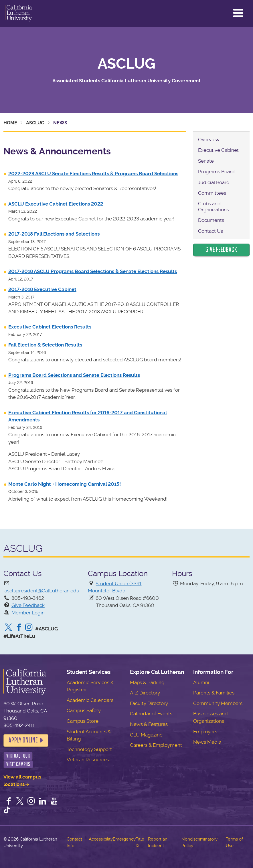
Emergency (124, 839)
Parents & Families (214, 693)
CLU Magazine (146, 735)
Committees (212, 193)
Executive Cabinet (218, 150)
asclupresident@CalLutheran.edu (42, 591)
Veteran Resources (88, 760)
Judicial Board (214, 182)
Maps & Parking (147, 682)
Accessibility (101, 839)
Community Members (218, 703)
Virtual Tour (18, 756)
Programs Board (216, 172)
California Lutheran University (18, 13)
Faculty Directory (149, 703)
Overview (209, 140)
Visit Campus (18, 764)
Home (10, 123)
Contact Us (210, 231)
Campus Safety (84, 710)
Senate (206, 161)
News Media (207, 742)
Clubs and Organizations (214, 206)
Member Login (28, 613)
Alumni (201, 682)
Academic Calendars (90, 700)
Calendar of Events (151, 714)
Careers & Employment (156, 745)
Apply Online (23, 740)
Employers (205, 732)
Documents (211, 220)
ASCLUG (126, 64)
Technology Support (89, 749)
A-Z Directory (145, 693)
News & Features (149, 724)
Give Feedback (221, 250)
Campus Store (83, 721)
